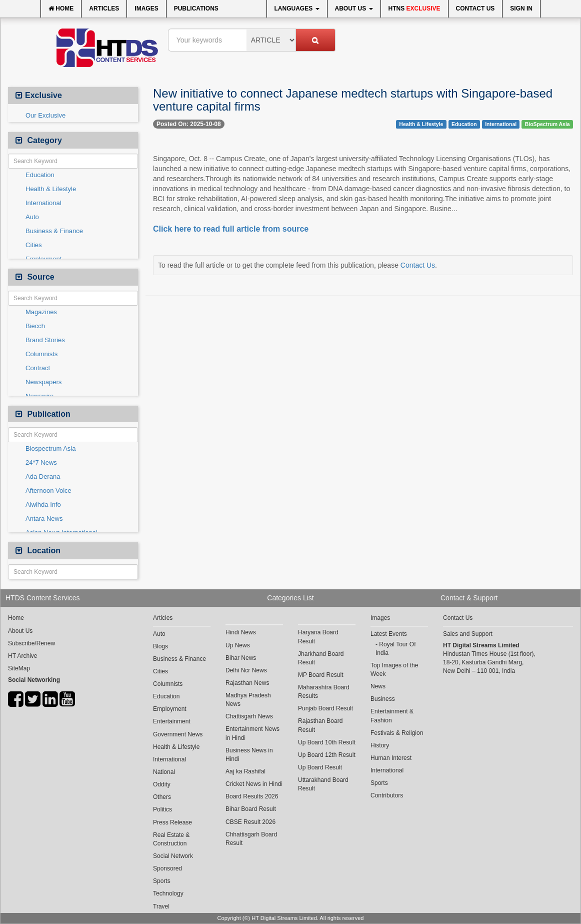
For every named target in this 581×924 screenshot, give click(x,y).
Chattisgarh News (249, 716)
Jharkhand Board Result (321, 658)
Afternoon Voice (48, 491)
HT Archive (22, 656)
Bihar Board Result (251, 809)
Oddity (162, 784)
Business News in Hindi (249, 755)
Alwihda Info (43, 505)
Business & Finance (54, 231)
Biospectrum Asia (50, 448)
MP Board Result (321, 675)
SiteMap (19, 668)
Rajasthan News (247, 683)
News (378, 686)
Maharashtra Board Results (324, 692)
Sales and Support (468, 634)
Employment (170, 709)
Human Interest (391, 758)
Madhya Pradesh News (248, 700)
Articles (104, 9)
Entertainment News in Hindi (252, 733)
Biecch (35, 326)
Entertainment (172, 721)
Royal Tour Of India (396, 649)
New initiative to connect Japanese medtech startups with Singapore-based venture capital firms (353, 100)
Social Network (173, 856)
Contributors (387, 795)
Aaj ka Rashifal (245, 771)
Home (61, 9)
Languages (297, 9)
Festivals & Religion (397, 733)
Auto (32, 217)
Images (146, 9)
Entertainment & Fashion (392, 716)
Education (40, 175)
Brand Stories (45, 340)
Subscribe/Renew (31, 643)
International (43, 203)
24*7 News (41, 463)
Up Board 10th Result (327, 742)
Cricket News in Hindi (254, 784)
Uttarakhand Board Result (323, 784)
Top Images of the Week (394, 670)
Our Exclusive (45, 115)
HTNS (414, 9)
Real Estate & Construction (171, 839)
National (164, 772)
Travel (161, 906)
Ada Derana (43, 477)
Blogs (160, 646)
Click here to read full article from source (231, 229)
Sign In (521, 9)
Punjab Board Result (325, 708)
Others (162, 797)
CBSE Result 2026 (250, 822)
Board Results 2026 (252, 796)
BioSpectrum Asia (547, 124)
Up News (238, 645)
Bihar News (241, 658)
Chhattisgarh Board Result (251, 839)
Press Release (172, 822)
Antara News (44, 519)
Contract (38, 368)
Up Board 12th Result (327, 755)
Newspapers (43, 382)
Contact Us (475, 9)
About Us (354, 9)
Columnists (41, 354)
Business (383, 699)
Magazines (41, 312)
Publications (196, 9)
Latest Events (389, 634)
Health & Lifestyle (51, 189)
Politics (162, 809)
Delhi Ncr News (246, 670)
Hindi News (241, 632)
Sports (162, 881)
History (380, 745)
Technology (168, 893)
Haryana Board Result (318, 637)
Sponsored (167, 868)
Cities (34, 245)
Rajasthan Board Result (320, 725)
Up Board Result (320, 767)
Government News (178, 734)
